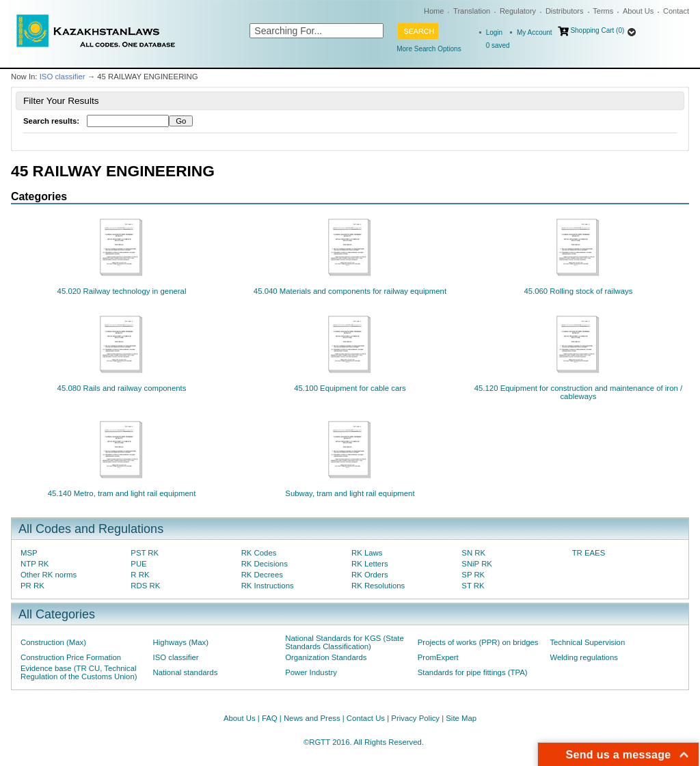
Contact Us (366, 718)
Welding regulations (584, 657)
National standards (186, 672)
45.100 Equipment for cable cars (350, 388)
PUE (138, 564)
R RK (140, 575)
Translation (472, 11)
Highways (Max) (181, 642)
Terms (603, 11)
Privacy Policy (415, 718)
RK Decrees (262, 575)
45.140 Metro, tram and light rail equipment (122, 493)
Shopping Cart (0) (597, 30)
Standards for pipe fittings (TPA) (473, 672)
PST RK (145, 553)
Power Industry (311, 672)
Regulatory (518, 11)
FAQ (270, 718)
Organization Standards (326, 657)
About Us (638, 11)
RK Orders (370, 575)
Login (494, 32)
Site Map (461, 718)
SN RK (473, 553)
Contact (676, 11)
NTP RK (35, 564)
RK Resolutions (378, 586)
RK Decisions (265, 564)
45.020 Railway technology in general (122, 291)
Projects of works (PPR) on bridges (478, 642)
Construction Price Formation (71, 657)
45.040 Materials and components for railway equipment (350, 291)
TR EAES (589, 553)
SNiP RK (477, 564)
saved (498, 45)
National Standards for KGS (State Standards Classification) (345, 642)
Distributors (565, 11)
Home (434, 11)
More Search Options (429, 49)
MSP (29, 553)
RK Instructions (268, 586)
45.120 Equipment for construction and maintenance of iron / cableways (578, 392)
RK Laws (367, 553)
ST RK (473, 586)
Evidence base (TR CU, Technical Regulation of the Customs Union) (79, 672)
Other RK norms (49, 575)
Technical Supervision (587, 642)
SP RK (473, 575)
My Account (535, 32)
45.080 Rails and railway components (122, 388)
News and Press (312, 718)
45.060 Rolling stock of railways (578, 291)
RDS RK (145, 586)
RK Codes (259, 553)
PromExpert (438, 657)
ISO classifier (63, 77)
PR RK (32, 586)
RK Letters (370, 564)
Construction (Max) (53, 642)
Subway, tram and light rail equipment (350, 493)
